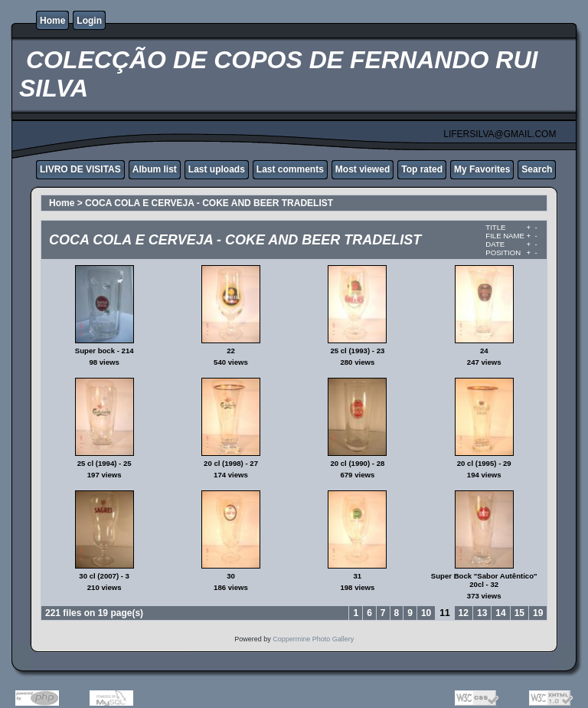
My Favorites (482, 169)
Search (537, 169)
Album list (155, 169)
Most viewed (363, 169)
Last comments (290, 169)
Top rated (422, 169)
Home (52, 21)
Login (89, 21)
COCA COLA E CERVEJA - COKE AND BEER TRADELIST (209, 203)
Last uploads (217, 169)
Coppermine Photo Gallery (313, 639)
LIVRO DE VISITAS (80, 169)
